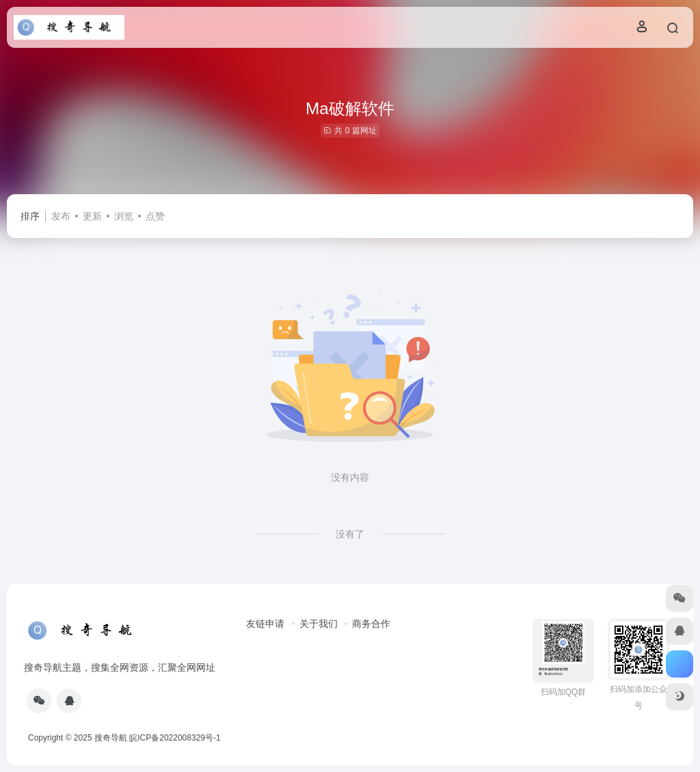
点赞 (155, 216)
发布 (61, 216)
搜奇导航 (111, 738)
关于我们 (319, 624)
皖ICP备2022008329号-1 (175, 738)
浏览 (124, 216)
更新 (92, 216)
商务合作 (371, 624)
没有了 (350, 534)
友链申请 (265, 624)
